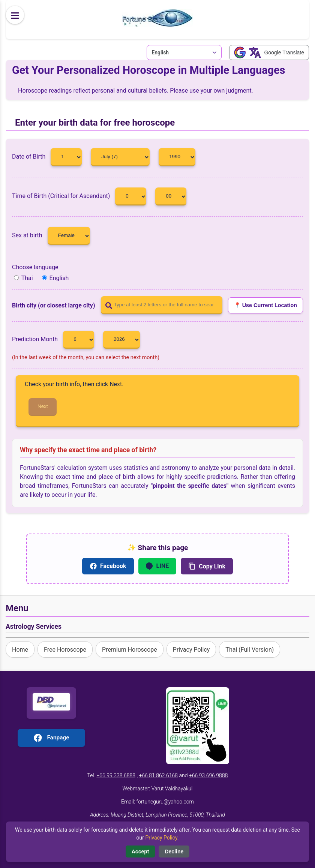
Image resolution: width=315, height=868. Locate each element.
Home (20, 650)
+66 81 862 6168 (158, 775)
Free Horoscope (65, 650)
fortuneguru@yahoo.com (165, 802)
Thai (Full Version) (250, 650)
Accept (140, 852)
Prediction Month (56, 339)
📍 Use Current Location (265, 305)
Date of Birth (49, 157)
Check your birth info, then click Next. (74, 384)
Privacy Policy (191, 650)
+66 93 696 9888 (208, 775)
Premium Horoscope (130, 650)
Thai (23, 278)
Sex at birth (51, 235)
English (55, 278)
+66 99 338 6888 (116, 775)
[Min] (171, 196)
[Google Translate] (269, 52)
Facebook (108, 566)
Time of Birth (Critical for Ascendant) (82, 196)
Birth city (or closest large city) (54, 305)
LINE (157, 566)
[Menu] (15, 15)
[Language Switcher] (184, 52)
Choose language (35, 267)
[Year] (177, 157)
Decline (174, 852)
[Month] (120, 157)
